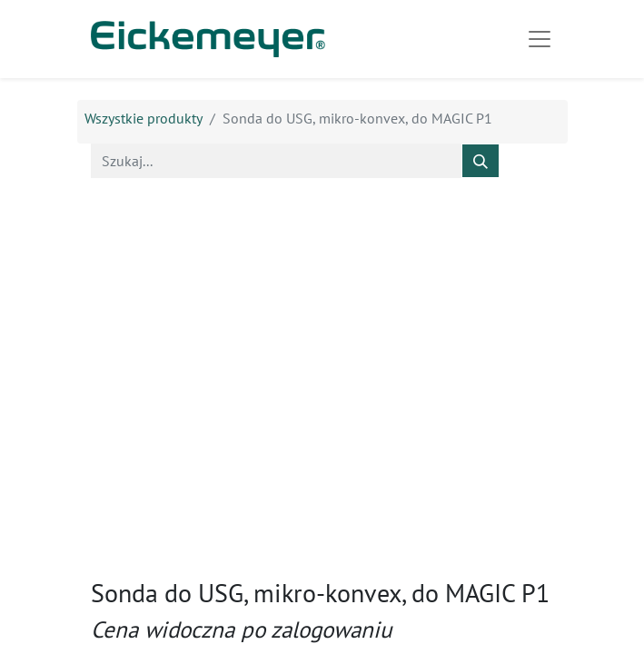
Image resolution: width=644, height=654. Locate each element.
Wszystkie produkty (144, 118)
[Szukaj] (481, 161)
